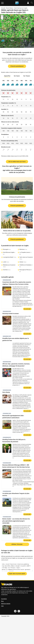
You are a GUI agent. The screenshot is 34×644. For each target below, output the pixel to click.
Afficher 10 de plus (17, 544)
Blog (2, 601)
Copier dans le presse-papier (17, 574)
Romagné (6, 249)
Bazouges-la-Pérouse (25, 270)
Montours (22, 249)
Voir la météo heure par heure (17, 162)
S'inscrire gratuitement (17, 66)
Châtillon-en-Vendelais (25, 265)
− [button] (2, 18)
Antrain (21, 262)
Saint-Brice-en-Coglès (9, 252)
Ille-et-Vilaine (10, 8)
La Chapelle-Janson (25, 252)
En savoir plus (27, 309)
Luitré (5, 262)
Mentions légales (6, 604)
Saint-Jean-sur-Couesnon (26, 257)
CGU (2, 606)
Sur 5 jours (17, 76)
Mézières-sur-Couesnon (9, 265)
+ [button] (2, 16)
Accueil (3, 8)
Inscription (4, 599)
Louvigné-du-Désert (8, 257)
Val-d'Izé (5, 270)
